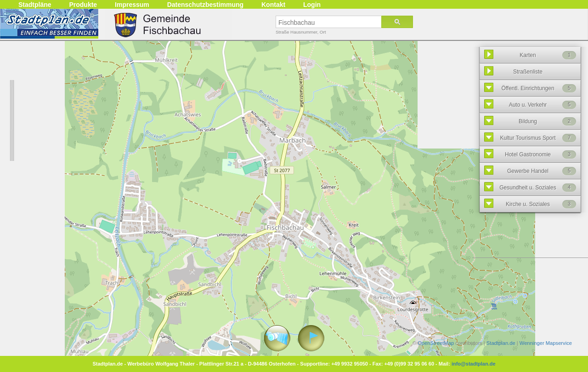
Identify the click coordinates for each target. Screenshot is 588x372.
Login (312, 5)
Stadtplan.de (501, 343)
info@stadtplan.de (474, 364)
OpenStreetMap (436, 343)
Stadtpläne (35, 5)
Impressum (132, 5)
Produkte (83, 5)
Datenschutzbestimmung (205, 5)
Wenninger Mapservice (546, 343)
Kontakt (273, 5)
